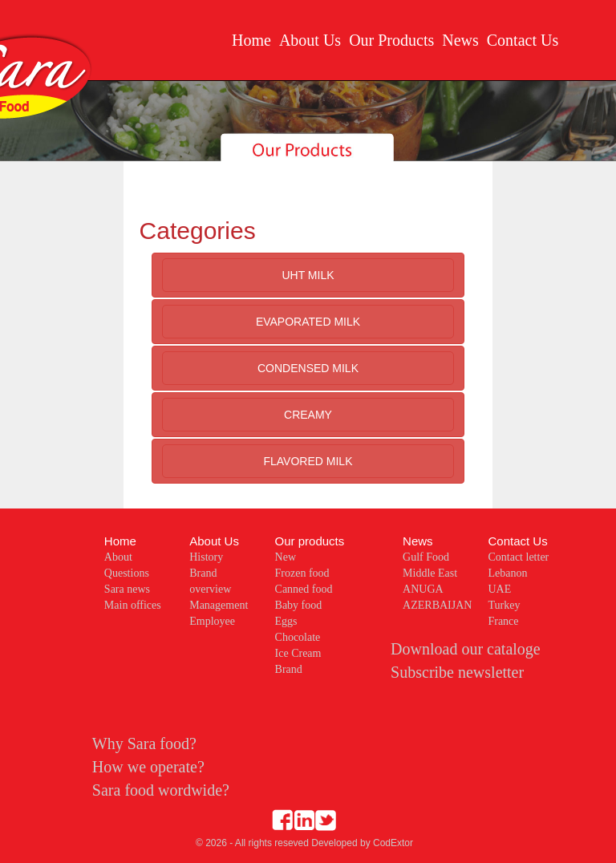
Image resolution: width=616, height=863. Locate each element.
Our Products (391, 40)
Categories (198, 231)
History (206, 557)
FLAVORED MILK (308, 461)
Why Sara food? (144, 743)
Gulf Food (426, 557)
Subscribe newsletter (457, 672)
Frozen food (302, 573)
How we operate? (148, 767)
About (118, 557)
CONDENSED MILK (308, 368)
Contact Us (523, 40)
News (460, 40)
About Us (310, 40)
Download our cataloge (466, 649)
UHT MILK (308, 275)
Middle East (430, 573)
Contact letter (518, 557)
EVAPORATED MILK (308, 322)
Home (251, 40)
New (286, 557)
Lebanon (507, 573)
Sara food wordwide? (161, 790)
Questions (127, 573)
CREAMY (308, 415)
